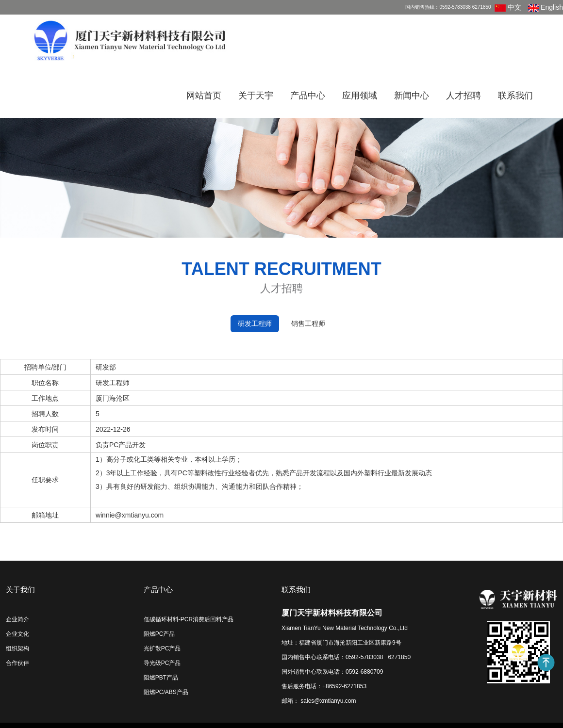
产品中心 (308, 96)
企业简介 (17, 619)
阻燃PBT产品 (161, 678)
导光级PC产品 (162, 663)
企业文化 (17, 634)
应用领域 (360, 96)
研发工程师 (255, 324)
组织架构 (17, 648)
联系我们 (515, 96)
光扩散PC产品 (162, 648)
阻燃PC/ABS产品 (166, 692)
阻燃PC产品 (159, 634)
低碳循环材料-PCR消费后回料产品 (189, 619)
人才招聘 (464, 96)
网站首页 (204, 96)
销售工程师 (308, 324)
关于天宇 (256, 96)
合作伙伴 (17, 663)
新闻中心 (412, 96)
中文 (508, 7)
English (546, 7)
